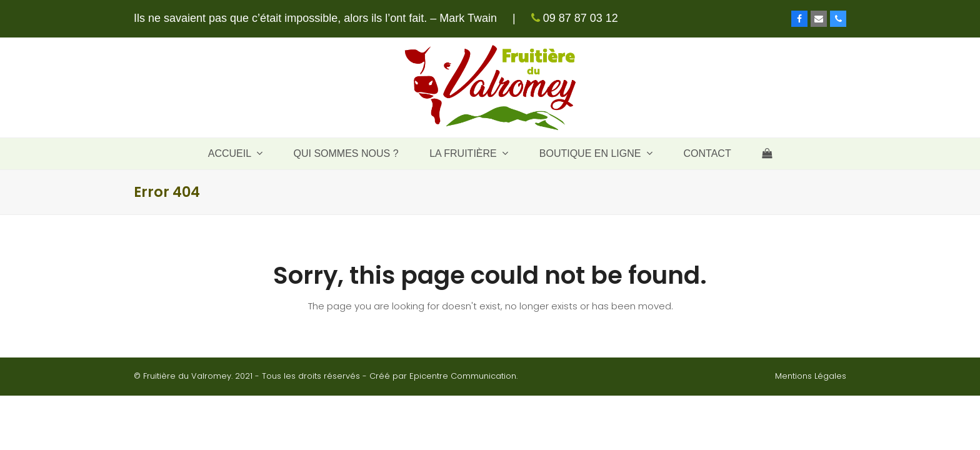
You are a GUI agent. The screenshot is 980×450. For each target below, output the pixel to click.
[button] (767, 154)
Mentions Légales (811, 376)
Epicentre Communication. (463, 376)
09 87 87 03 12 (579, 18)
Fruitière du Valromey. (188, 376)
